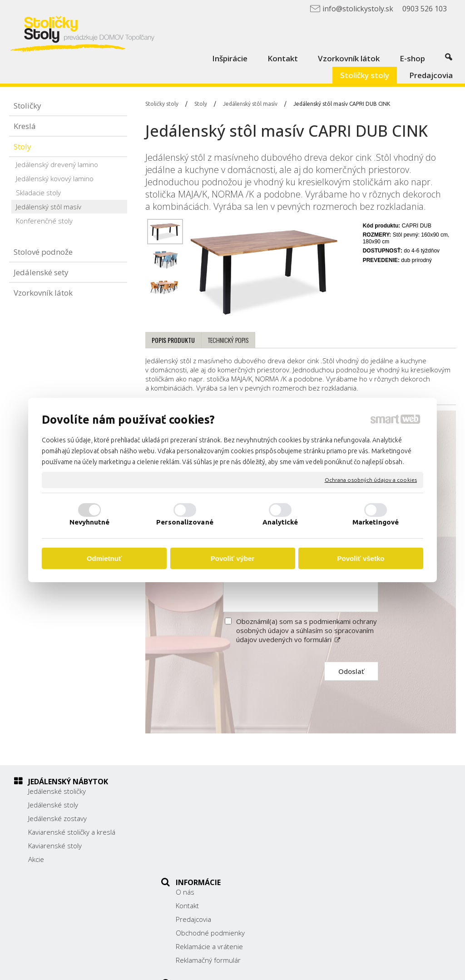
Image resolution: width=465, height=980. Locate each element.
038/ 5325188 (352, 831)
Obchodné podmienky (215, 832)
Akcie (36, 859)
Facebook (345, 864)
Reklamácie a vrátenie (214, 846)
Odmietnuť (104, 558)
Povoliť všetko (361, 558)
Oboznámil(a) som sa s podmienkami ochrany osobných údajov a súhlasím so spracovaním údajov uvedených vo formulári (307, 630)
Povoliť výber (232, 558)
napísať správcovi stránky (254, 967)
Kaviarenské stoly (55, 846)
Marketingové (376, 522)
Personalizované (185, 522)
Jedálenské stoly (53, 805)
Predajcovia (198, 818)
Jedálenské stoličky (57, 791)
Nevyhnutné (90, 522)
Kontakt (192, 805)
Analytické (280, 522)
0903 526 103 (352, 841)
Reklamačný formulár (213, 859)
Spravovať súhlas (410, 967)
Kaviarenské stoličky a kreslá (72, 832)
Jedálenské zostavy (57, 818)
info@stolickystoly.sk (362, 851)
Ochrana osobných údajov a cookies (371, 480)
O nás (190, 791)
